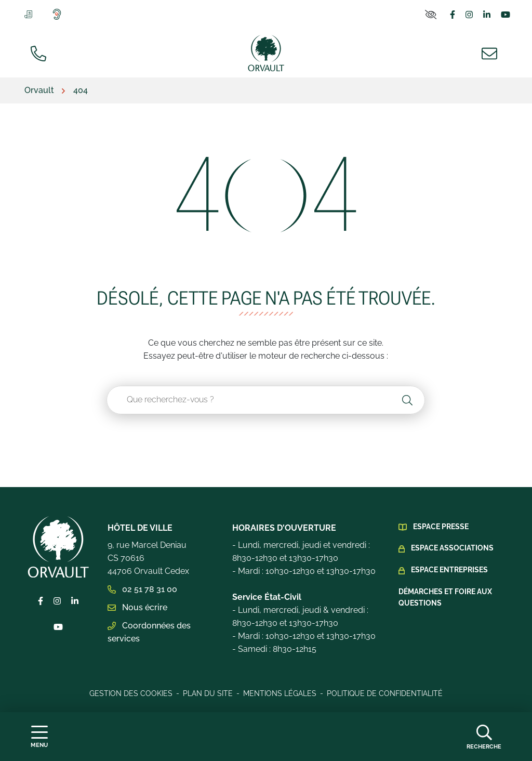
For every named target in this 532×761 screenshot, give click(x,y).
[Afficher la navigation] (39, 737)
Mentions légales (280, 693)
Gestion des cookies (131, 693)
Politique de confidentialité (385, 693)
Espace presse (441, 527)
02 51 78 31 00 (142, 589)
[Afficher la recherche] (484, 737)
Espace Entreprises (449, 570)
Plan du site (208, 693)
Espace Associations (452, 548)
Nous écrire (137, 607)
